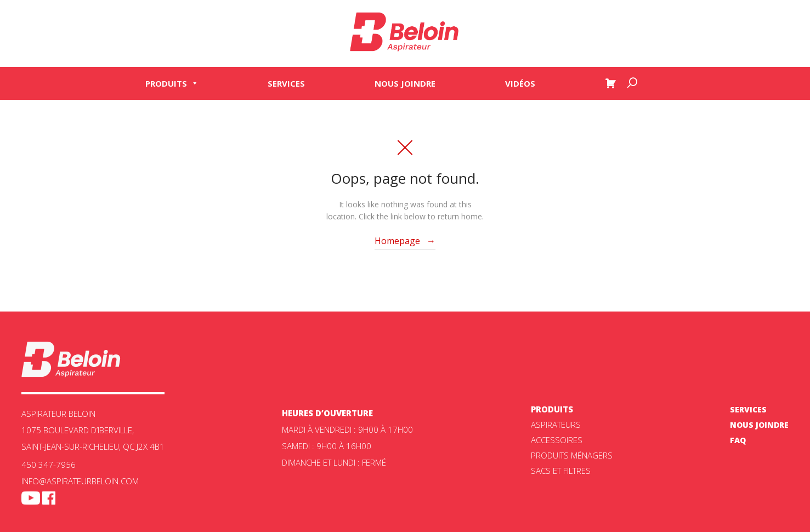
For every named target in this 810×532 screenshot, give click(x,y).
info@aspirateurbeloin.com (80, 481)
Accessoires (557, 440)
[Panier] (610, 83)
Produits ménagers (572, 455)
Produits (172, 83)
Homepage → (405, 241)
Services (286, 83)
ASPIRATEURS (556, 425)
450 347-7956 (49, 465)
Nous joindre (405, 83)
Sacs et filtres (561, 471)
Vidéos (520, 83)
